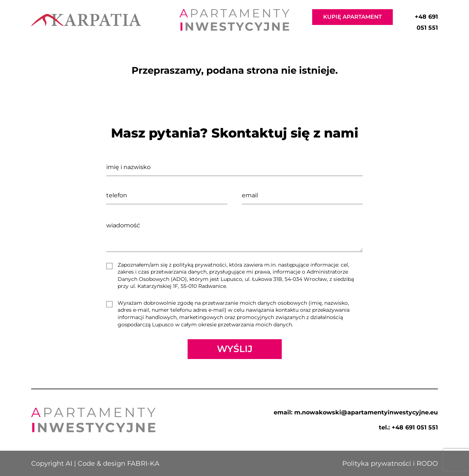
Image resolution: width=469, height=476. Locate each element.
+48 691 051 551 (415, 427)
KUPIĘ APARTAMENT (352, 17)
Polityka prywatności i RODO (390, 464)
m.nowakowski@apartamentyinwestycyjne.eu (366, 412)
